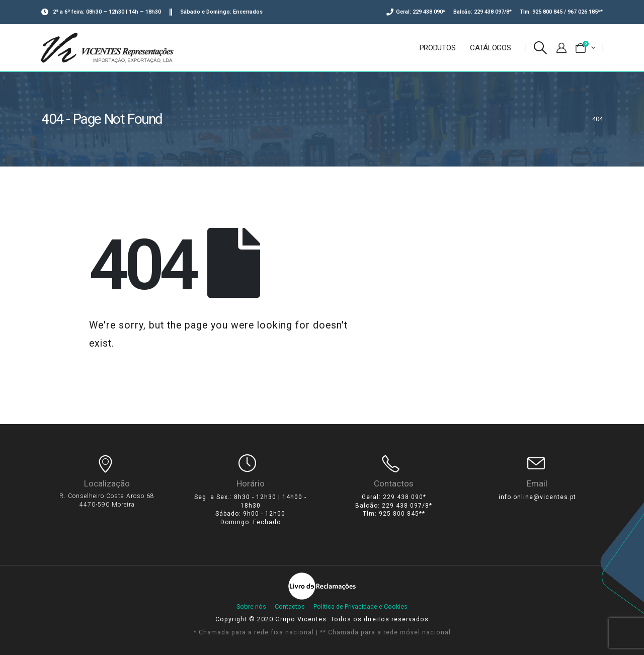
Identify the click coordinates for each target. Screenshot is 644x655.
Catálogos (490, 48)
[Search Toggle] (541, 48)
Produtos (438, 48)
